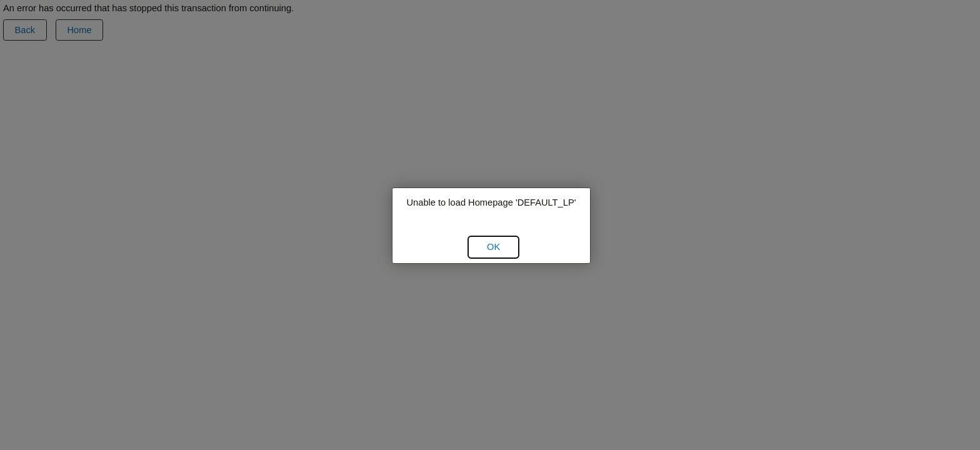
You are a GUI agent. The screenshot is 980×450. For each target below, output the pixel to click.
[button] (493, 247)
